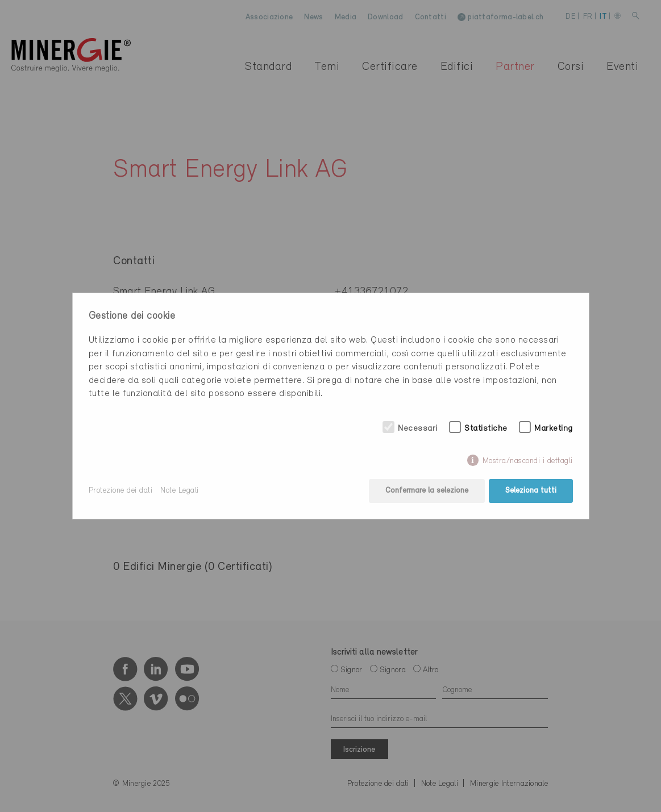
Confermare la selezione (427, 491)
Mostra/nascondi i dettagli (528, 461)
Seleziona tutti (531, 491)
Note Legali (180, 491)
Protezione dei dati (121, 491)
